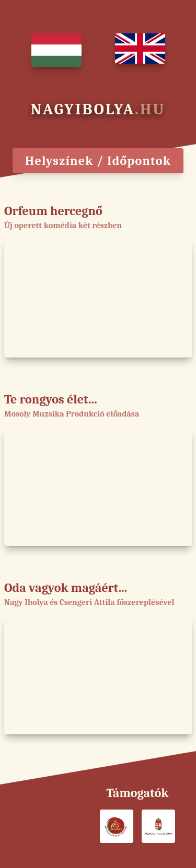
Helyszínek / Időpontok (98, 161)
